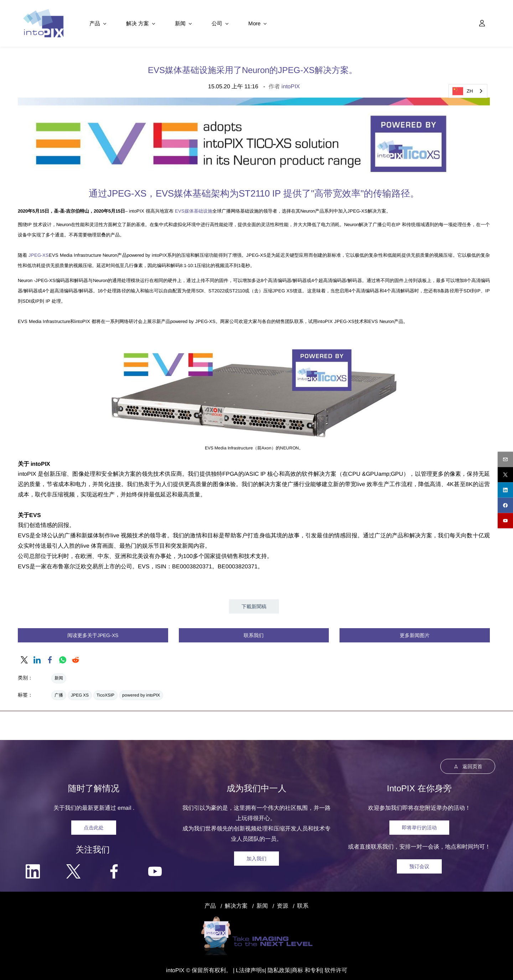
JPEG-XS (39, 252)
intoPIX (291, 83)
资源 (283, 903)
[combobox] (468, 91)
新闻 (59, 675)
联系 (303, 903)
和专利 (312, 967)
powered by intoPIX (141, 692)
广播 (59, 692)
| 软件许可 (335, 967)
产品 (210, 903)
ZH (463, 91)
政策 (285, 967)
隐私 (273, 967)
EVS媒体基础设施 (194, 208)
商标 (297, 967)
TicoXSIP (105, 692)
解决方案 (236, 903)
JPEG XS (80, 692)
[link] (254, 99)
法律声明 (250, 967)
